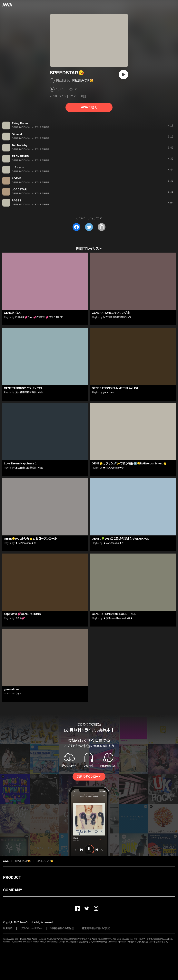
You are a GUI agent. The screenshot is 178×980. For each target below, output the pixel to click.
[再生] (124, 75)
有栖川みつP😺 (83, 81)
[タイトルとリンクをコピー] (102, 227)
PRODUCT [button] (12, 877)
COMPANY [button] (13, 890)
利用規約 (8, 928)
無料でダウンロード (89, 777)
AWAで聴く (89, 107)
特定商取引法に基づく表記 (96, 928)
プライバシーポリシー (31, 928)
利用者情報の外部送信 (62, 928)
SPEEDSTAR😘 (45, 861)
